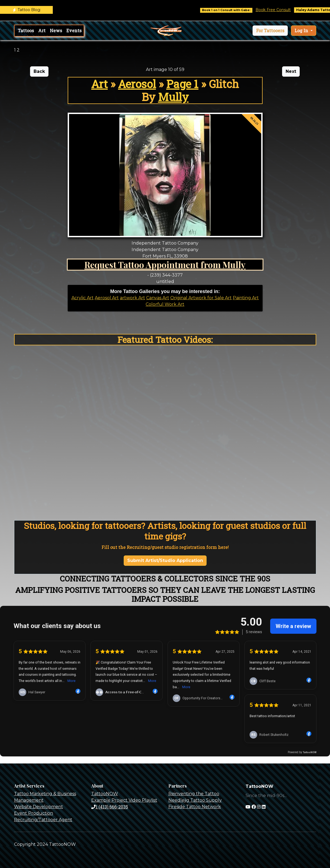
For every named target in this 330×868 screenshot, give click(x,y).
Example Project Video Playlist (124, 800)
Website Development (39, 807)
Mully (173, 97)
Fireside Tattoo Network (195, 807)
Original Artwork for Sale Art (201, 298)
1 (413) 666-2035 (110, 807)
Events (74, 30)
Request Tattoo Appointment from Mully (165, 264)
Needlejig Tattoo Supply (195, 800)
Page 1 (182, 84)
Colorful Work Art (165, 304)
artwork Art (133, 298)
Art (42, 30)
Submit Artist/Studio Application (165, 560)
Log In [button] (302, 30)
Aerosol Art (107, 298)
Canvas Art (158, 298)
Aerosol (137, 84)
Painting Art (246, 298)
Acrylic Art (83, 298)
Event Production (34, 813)
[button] (270, 31)
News (56, 30)
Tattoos (26, 30)
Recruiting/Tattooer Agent (43, 820)
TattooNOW (105, 794)
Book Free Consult (282, 10)
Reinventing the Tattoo (194, 794)
